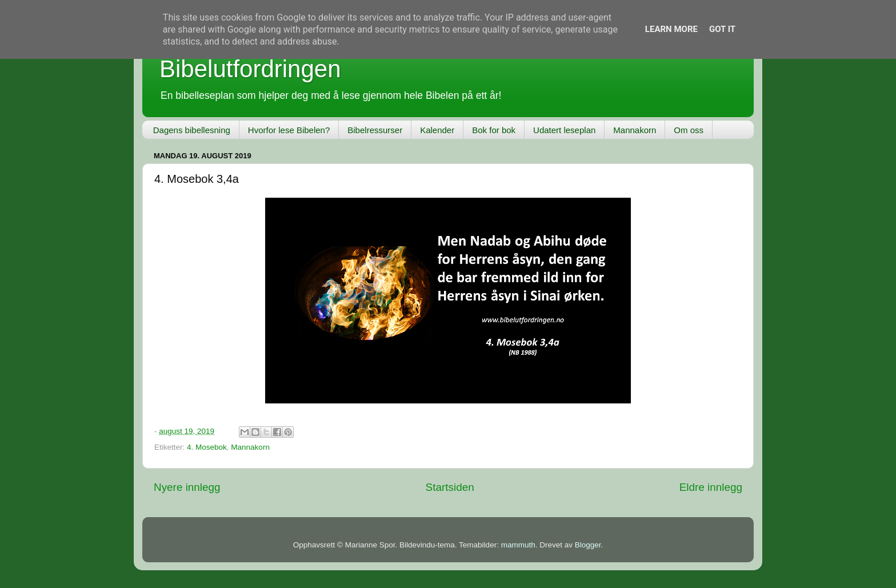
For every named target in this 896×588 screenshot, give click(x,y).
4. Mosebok (207, 447)
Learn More (671, 29)
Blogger (588, 545)
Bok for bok (494, 130)
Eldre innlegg (711, 487)
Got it (722, 29)
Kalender (437, 130)
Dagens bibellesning (192, 130)
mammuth (518, 545)
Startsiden (450, 487)
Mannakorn (635, 130)
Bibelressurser (375, 130)
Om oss (689, 130)
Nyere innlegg (187, 487)
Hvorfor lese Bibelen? (289, 130)
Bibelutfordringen (250, 69)
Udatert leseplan (564, 130)
